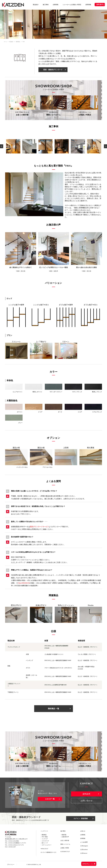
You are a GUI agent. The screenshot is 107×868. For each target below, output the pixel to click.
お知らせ (83, 831)
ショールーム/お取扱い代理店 (72, 5)
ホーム (5, 42)
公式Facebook (84, 850)
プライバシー (11, 865)
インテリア (45, 839)
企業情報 (56, 5)
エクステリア (45, 841)
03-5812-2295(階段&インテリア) (17, 843)
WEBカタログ (44, 849)
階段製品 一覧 (53, 709)
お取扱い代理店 (65, 848)
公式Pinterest (84, 853)
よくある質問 (84, 842)
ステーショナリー (47, 845)
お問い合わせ (87, 801)
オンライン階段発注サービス (48, 852)
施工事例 (46, 5)
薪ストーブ (45, 843)
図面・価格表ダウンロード (53, 70)
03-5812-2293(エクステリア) (16, 845)
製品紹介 (36, 5)
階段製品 (18, 42)
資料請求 (100, 5)
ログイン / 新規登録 (81, 818)
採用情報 (88, 5)
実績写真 (64, 835)
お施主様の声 (65, 837)
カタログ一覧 (50, 799)
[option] (13, 146)
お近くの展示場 (65, 840)
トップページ (44, 831)
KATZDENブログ (65, 852)
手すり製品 (45, 837)
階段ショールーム (65, 844)
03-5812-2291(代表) (14, 841)
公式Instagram (84, 846)
